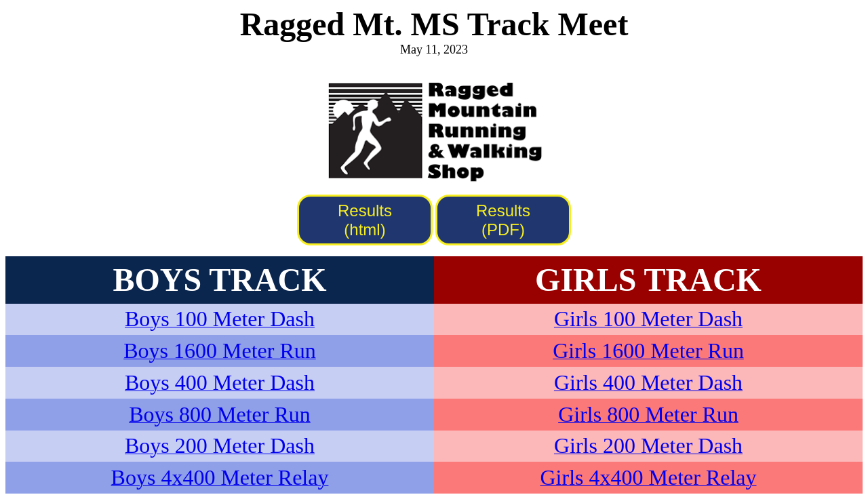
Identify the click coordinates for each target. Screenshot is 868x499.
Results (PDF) (503, 220)
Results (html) (365, 220)
